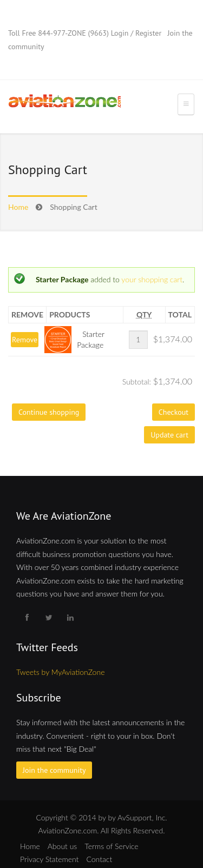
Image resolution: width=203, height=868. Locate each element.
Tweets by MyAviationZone (60, 672)
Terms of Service (111, 846)
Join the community (54, 770)
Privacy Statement (49, 859)
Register (148, 33)
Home (18, 207)
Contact (99, 859)
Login (120, 33)
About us (63, 846)
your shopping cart (152, 279)
